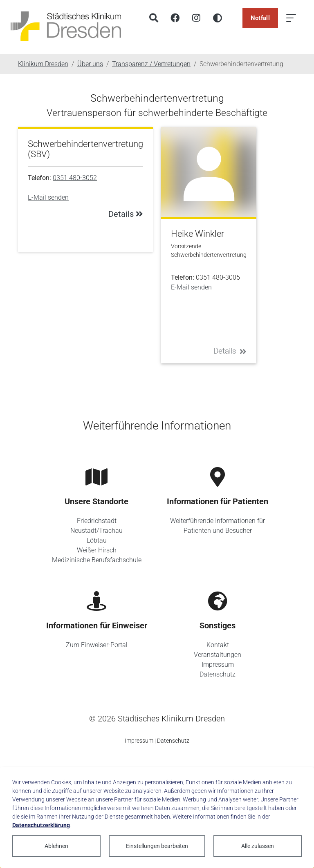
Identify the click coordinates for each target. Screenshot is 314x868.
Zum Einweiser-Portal (97, 645)
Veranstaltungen (218, 655)
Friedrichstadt (97, 521)
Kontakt (218, 645)
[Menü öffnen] (291, 18)
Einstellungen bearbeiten (157, 846)
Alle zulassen (258, 846)
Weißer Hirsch (97, 550)
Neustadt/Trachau (96, 531)
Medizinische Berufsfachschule (97, 560)
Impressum (218, 664)
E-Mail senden (48, 197)
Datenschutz (218, 674)
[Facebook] (175, 18)
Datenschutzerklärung (41, 825)
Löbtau (97, 540)
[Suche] (154, 18)
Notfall (260, 18)
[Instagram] (196, 18)
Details (230, 351)
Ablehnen (56, 846)
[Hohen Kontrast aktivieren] (218, 18)
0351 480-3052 (75, 178)
